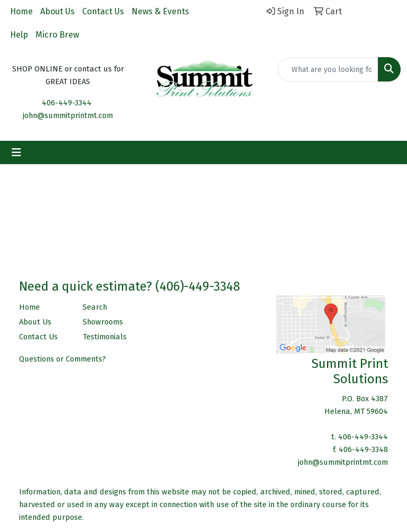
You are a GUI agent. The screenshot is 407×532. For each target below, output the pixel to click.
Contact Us (103, 11)
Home (21, 11)
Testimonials (105, 337)
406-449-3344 (67, 103)
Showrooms (103, 322)
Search (95, 307)
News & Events (160, 11)
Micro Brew (57, 35)
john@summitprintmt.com (68, 115)
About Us (57, 11)
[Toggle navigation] (16, 152)
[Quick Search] (328, 69)
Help (19, 35)
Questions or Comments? (63, 359)
